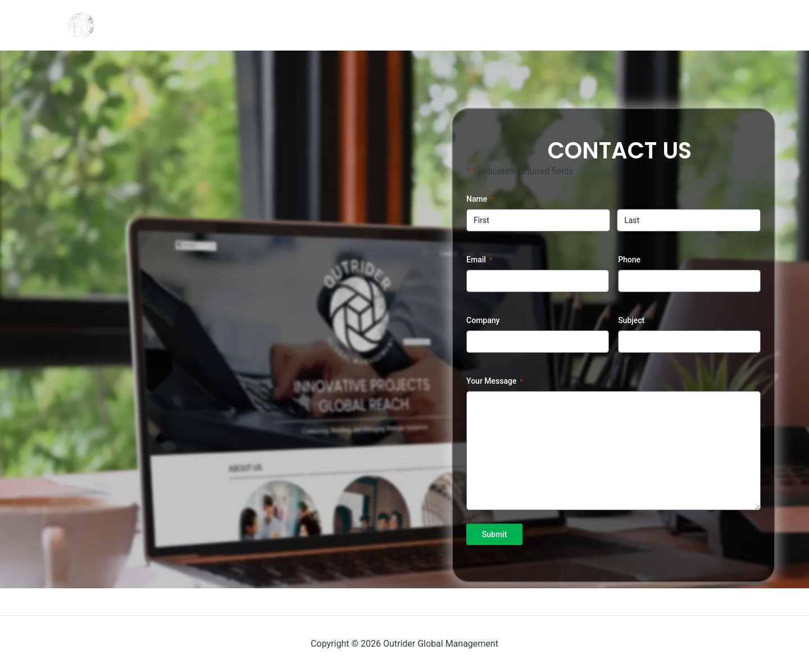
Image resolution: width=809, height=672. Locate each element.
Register (719, 25)
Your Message (495, 382)
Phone (629, 260)
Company (483, 320)
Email (479, 260)
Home (608, 25)
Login (660, 25)
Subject (631, 320)
